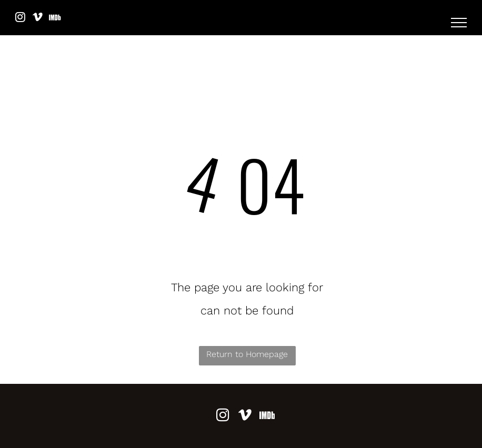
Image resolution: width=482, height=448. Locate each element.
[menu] (459, 23)
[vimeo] (37, 19)
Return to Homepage (247, 354)
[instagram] (20, 19)
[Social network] (55, 19)
